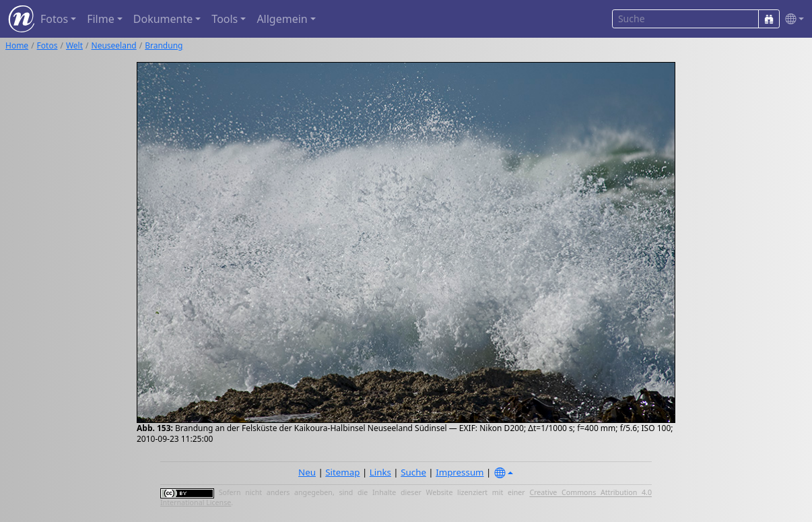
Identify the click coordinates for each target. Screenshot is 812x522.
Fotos (47, 45)
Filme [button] (101, 19)
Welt (74, 45)
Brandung (164, 45)
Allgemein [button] (282, 19)
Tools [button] (225, 19)
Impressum (460, 472)
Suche (413, 472)
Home (17, 45)
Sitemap (342, 472)
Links (380, 472)
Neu (307, 472)
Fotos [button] (54, 19)
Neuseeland (114, 45)
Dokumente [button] (163, 19)
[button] (792, 19)
